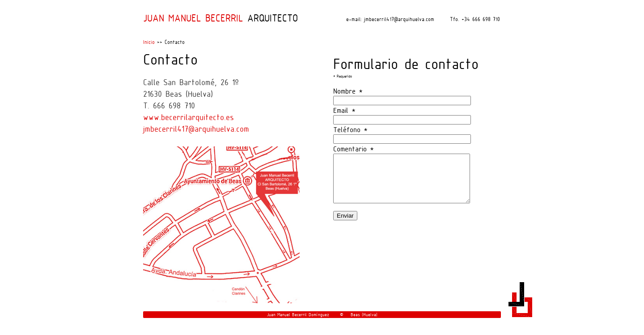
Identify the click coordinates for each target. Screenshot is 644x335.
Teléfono (350, 129)
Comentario (354, 149)
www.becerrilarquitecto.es (189, 117)
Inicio (149, 42)
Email (344, 110)
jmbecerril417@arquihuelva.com (196, 129)
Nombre (348, 91)
